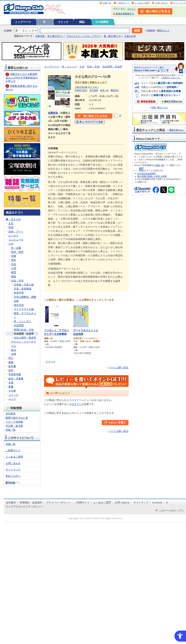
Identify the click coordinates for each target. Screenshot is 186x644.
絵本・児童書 (16, 379)
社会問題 (19, 325)
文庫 (11, 383)
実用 (11, 227)
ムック (12, 399)
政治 (14, 350)
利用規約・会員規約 (31, 503)
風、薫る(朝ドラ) (113, 36)
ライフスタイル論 (24, 309)
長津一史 (104, 90)
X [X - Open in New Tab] (167, 503)
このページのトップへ (171, 511)
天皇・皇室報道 (23, 289)
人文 (11, 244)
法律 (14, 354)
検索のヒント (163, 30)
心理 (14, 268)
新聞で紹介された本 (17, 418)
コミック (63, 22)
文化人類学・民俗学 (25, 338)
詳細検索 (151, 30)
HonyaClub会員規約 (147, 173)
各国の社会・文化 (24, 330)
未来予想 (19, 293)
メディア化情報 (14, 422)
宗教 (14, 256)
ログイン (132, 9)
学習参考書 (15, 374)
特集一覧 (11, 430)
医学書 (12, 366)
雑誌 (82, 22)
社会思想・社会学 (24, 334)
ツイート (50, 361)
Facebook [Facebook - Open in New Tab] (157, 503)
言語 (14, 264)
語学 (11, 370)
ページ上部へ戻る (119, 367)
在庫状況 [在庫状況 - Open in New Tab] (53, 113)
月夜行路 (40, 36)
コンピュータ (16, 240)
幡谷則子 (115, 90)
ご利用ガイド (123, 3)
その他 (12, 391)
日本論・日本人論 (24, 285)
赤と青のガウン (55, 36)
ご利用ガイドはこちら (171, 78)
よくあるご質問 (142, 3)
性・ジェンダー (23, 321)
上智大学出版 (81, 87)
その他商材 (102, 22)
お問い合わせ (161, 3)
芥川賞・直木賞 (14, 426)
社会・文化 (17, 281)
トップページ (23, 22)
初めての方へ (13, 476)
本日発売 (11, 414)
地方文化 (19, 305)
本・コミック (13, 219)
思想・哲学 (17, 252)
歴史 (14, 260)
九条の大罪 (130, 36)
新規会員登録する (125, 14)
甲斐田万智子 (81, 90)
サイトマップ (180, 3)
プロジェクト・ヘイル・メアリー (84, 36)
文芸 (11, 223)
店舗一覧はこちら (160, 107)
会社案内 (11, 503)
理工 (11, 358)
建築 (11, 362)
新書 (11, 387)
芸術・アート (16, 232)
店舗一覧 (107, 3)
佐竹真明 (94, 90)
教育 (14, 272)
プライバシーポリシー (58, 503)
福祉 (14, 276)
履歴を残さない (177, 130)
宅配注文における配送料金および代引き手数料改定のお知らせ (22, 78)
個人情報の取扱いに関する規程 (152, 176)
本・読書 (16, 248)
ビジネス (13, 236)
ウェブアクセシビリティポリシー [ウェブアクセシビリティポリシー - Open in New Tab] (24, 507)
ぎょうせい (93, 87)
